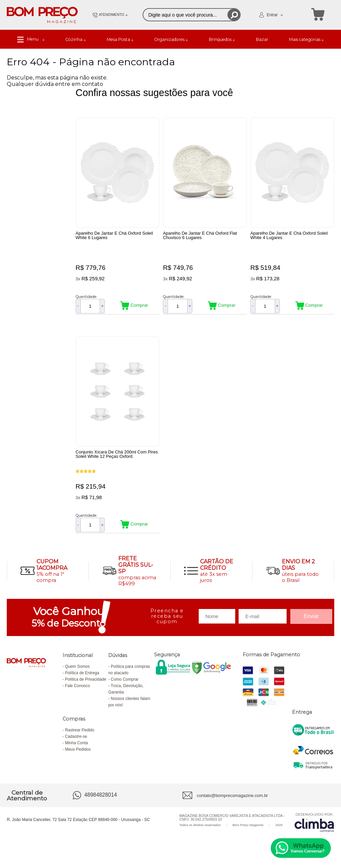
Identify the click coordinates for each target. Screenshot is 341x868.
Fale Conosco (77, 690)
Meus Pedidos (78, 753)
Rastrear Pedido (80, 734)
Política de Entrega (82, 677)
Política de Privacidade (86, 683)
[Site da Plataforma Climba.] (314, 826)
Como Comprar (125, 683)
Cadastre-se (76, 741)
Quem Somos (77, 671)
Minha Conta (76, 747)
